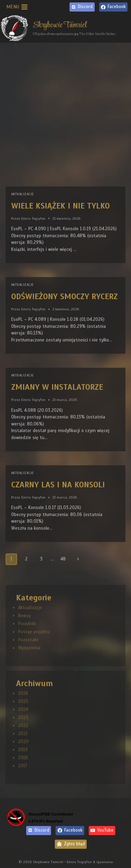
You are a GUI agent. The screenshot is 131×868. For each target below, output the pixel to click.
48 (63, 559)
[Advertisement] (65, 112)
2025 (23, 701)
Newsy (24, 616)
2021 (23, 734)
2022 (23, 726)
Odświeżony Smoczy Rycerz (64, 297)
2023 (23, 718)
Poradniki (27, 624)
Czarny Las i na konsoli (58, 485)
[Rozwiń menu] (17, 7)
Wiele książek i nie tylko (60, 206)
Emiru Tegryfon (33, 218)
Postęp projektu (34, 632)
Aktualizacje (22, 194)
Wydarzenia (29, 648)
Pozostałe (28, 640)
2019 (23, 750)
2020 (23, 742)
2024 (23, 710)
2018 (23, 758)
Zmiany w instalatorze (57, 387)
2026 (23, 693)
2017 (23, 766)
